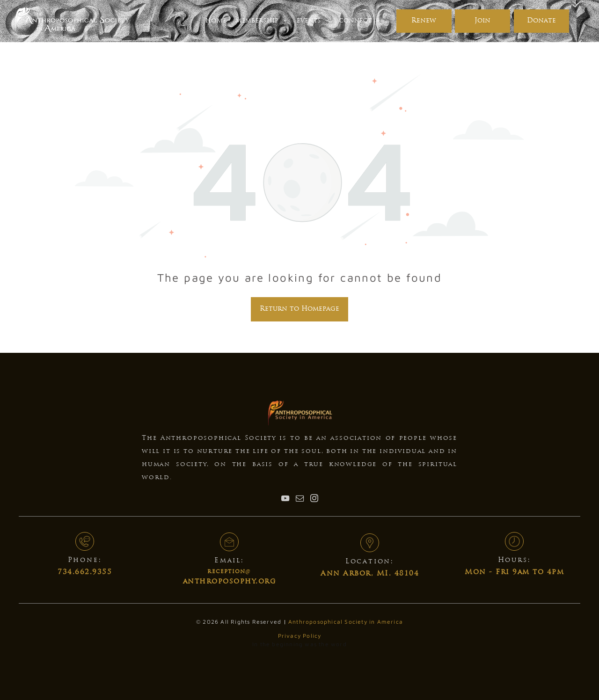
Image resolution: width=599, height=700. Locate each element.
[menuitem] (216, 21)
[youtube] (285, 499)
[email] (299, 499)
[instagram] (314, 499)
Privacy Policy (300, 636)
